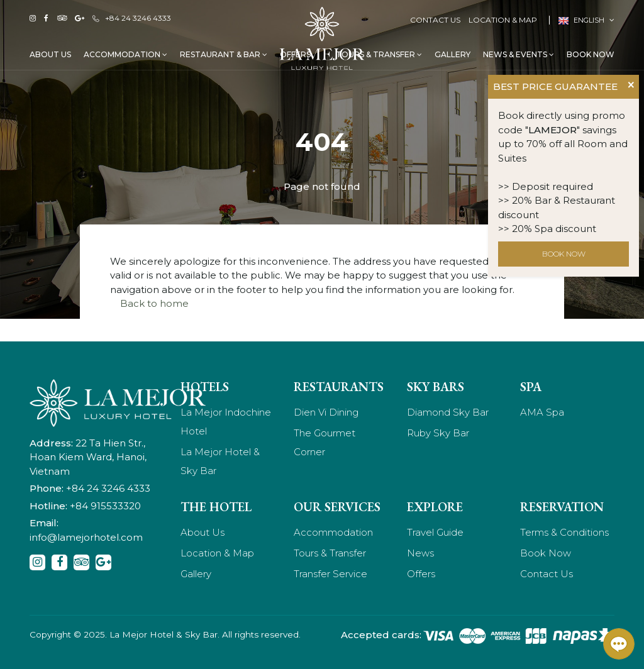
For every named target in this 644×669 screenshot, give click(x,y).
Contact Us (435, 20)
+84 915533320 (105, 506)
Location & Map (503, 20)
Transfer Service (330, 574)
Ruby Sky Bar (438, 433)
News (420, 553)
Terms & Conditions (564, 532)
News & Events (519, 54)
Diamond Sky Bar (448, 412)
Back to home (154, 303)
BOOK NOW (564, 254)
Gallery (452, 54)
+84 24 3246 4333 (132, 18)
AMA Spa (542, 412)
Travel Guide (435, 532)
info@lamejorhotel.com (86, 537)
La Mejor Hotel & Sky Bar (220, 461)
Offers (421, 574)
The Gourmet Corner (325, 442)
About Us (50, 54)
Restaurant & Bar (224, 54)
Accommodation (125, 54)
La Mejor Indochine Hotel (226, 422)
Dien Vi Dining (326, 412)
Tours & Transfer (379, 54)
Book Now (591, 54)
